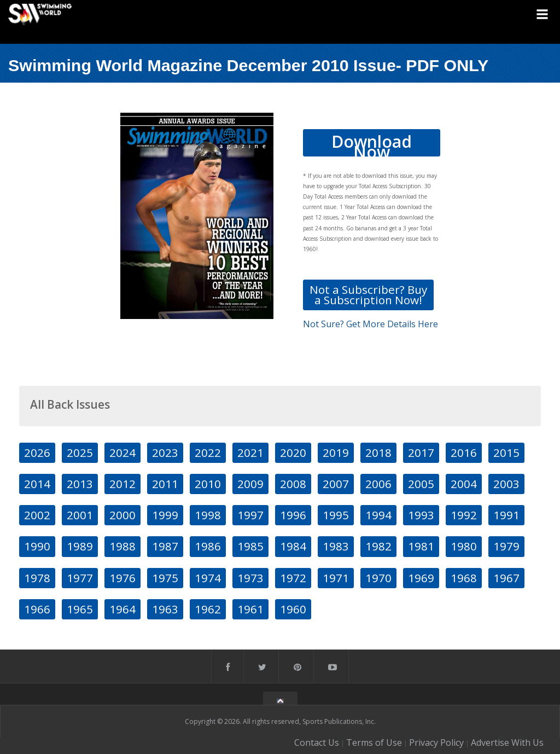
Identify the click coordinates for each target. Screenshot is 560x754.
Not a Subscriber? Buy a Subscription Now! (368, 295)
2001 (80, 515)
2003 (506, 484)
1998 (208, 515)
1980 (464, 546)
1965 (80, 609)
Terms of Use (374, 743)
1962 (208, 609)
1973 (250, 578)
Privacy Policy (436, 743)
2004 (464, 484)
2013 (80, 484)
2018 (378, 453)
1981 (421, 546)
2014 (37, 484)
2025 (80, 453)
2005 (421, 484)
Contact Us (317, 743)
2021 (250, 453)
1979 (506, 546)
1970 (378, 578)
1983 (336, 546)
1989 (80, 546)
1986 (208, 546)
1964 (122, 609)
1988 (122, 546)
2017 (421, 453)
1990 (37, 546)
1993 (421, 515)
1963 (165, 609)
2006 (378, 484)
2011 (165, 484)
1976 (122, 578)
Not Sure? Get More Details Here (371, 324)
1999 (165, 515)
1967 (506, 578)
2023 (165, 453)
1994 (378, 515)
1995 (336, 515)
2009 (250, 484)
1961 (250, 609)
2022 (208, 453)
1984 (293, 546)
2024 (122, 453)
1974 (208, 578)
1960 (293, 609)
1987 (165, 546)
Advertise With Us (507, 743)
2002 (37, 515)
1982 (378, 546)
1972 (293, 578)
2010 (208, 484)
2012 (122, 484)
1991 (506, 515)
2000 (122, 515)
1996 (293, 515)
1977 (80, 578)
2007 (336, 484)
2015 (506, 453)
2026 (37, 453)
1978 (37, 578)
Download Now (372, 143)
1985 (250, 546)
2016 (464, 453)
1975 (165, 578)
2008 (293, 484)
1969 (421, 578)
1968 (464, 578)
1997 (250, 515)
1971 (336, 578)
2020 (293, 453)
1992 (464, 515)
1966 (37, 609)
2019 (336, 453)
